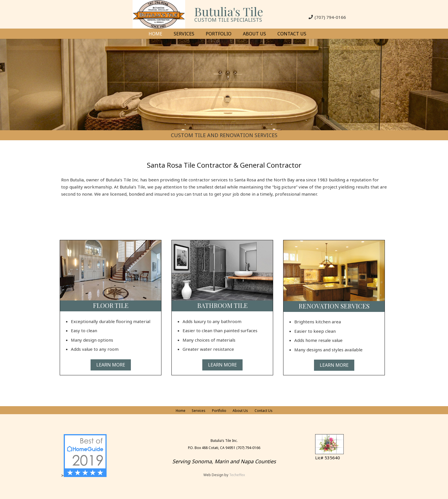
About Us (240, 411)
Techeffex (237, 475)
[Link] (159, 14)
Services (199, 411)
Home (181, 411)
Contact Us (264, 411)
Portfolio (219, 411)
